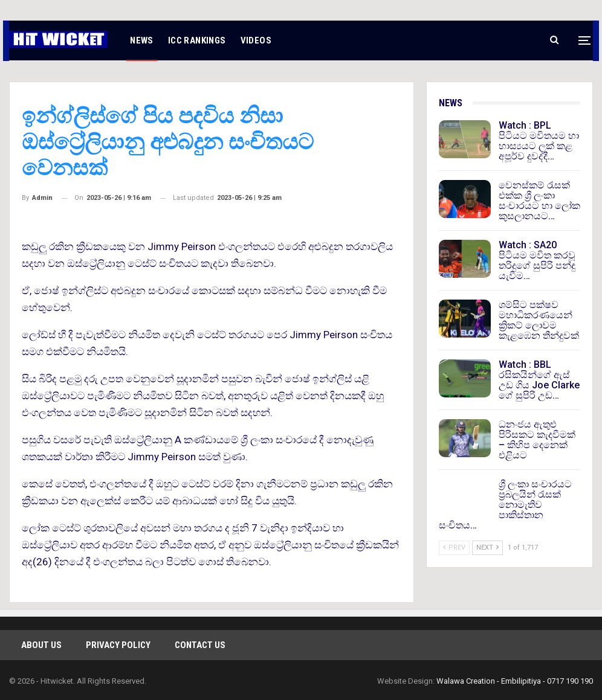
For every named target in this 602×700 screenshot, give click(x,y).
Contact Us (200, 645)
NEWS (142, 40)
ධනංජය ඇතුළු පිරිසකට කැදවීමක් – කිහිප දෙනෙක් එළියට (537, 440)
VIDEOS (256, 40)
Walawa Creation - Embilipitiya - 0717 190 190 (515, 681)
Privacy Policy (118, 645)
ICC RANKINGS (197, 40)
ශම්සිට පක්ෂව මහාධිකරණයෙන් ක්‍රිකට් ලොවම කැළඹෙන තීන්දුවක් (539, 320)
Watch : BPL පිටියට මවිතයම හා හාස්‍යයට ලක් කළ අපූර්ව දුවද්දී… (539, 141)
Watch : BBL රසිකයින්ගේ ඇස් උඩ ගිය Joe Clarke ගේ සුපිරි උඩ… (539, 380)
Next (487, 547)
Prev (454, 547)
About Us (41, 645)
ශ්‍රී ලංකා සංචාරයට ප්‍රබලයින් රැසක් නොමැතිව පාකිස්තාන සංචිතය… (505, 505)
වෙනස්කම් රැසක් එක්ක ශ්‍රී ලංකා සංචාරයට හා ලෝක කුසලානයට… (539, 201)
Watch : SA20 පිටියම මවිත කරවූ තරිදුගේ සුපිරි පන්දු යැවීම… (537, 260)
